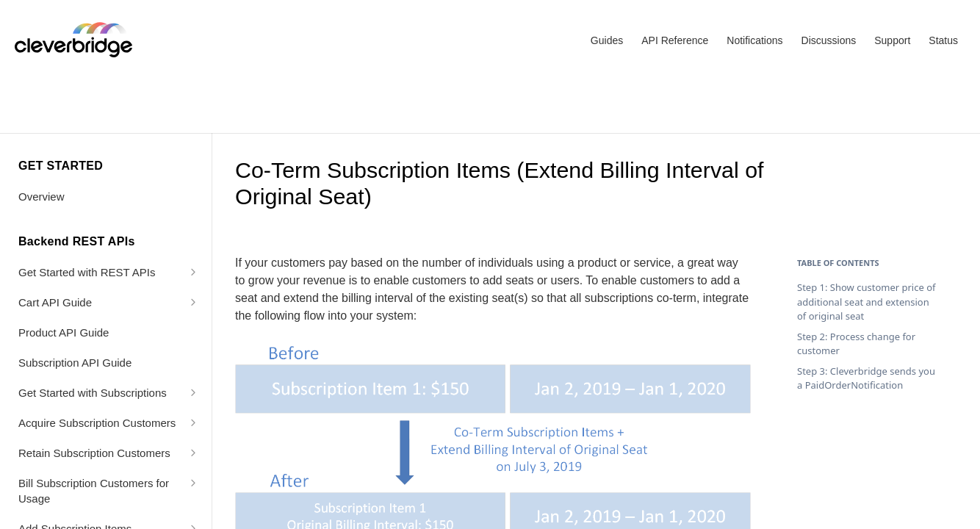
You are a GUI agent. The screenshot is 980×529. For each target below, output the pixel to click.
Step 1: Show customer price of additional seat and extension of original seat (866, 302)
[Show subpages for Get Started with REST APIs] (193, 272)
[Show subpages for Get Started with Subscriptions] (193, 392)
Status (943, 40)
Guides (607, 40)
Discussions (829, 40)
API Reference (675, 40)
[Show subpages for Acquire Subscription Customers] (193, 422)
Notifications (754, 40)
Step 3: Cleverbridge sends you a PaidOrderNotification (866, 378)
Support (892, 40)
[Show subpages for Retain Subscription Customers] (193, 453)
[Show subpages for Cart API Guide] (193, 302)
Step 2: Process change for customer (856, 344)
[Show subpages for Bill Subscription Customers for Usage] (193, 483)
